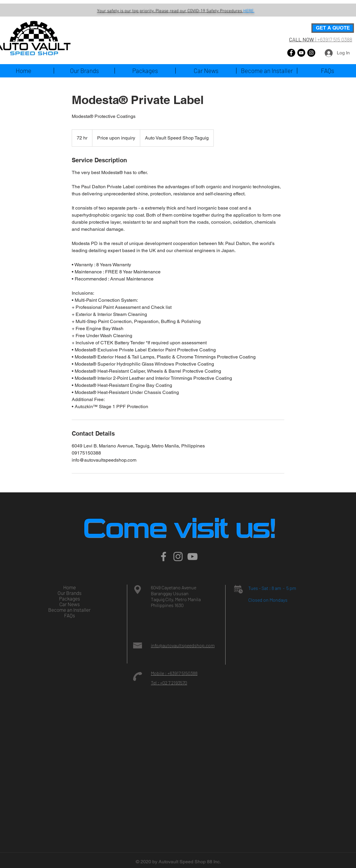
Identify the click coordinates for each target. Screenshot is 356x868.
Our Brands (70, 593)
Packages (70, 599)
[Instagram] (311, 53)
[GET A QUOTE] (333, 28)
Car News (70, 604)
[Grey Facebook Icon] (164, 557)
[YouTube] (301, 53)
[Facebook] (291, 53)
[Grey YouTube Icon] (192, 557)
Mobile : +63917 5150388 (174, 673)
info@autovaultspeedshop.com (183, 645)
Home (70, 587)
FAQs (70, 615)
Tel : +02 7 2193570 (169, 683)
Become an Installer (69, 610)
